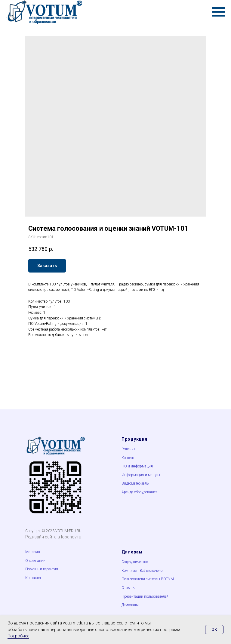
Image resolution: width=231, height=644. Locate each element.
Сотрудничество (135, 562)
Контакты (33, 578)
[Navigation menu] (219, 12)
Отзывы (128, 588)
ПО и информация (137, 466)
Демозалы (130, 605)
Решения (129, 449)
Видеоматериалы (136, 483)
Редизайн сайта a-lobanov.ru (53, 537)
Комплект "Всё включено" (143, 571)
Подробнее (18, 636)
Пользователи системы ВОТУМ (148, 579)
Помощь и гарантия (42, 569)
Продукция (134, 439)
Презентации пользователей (145, 596)
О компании (35, 561)
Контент (128, 458)
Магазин (33, 552)
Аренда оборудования (139, 492)
